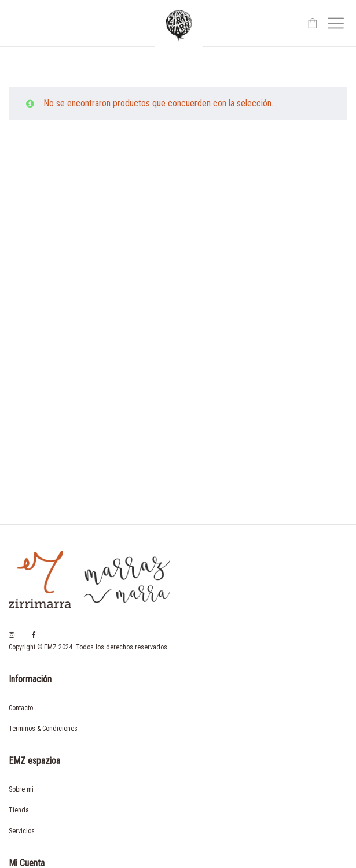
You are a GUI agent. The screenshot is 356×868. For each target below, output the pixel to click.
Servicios (22, 831)
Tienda (19, 810)
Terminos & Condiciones (43, 729)
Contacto (21, 708)
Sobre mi (21, 789)
